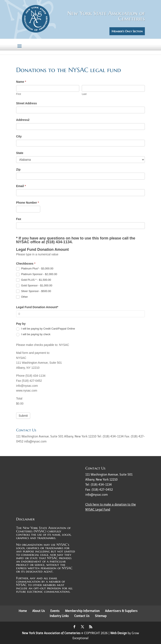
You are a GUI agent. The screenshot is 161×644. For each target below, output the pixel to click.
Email (21, 186)
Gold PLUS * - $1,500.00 (34, 280)
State (20, 153)
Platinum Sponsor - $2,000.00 (37, 274)
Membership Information (82, 611)
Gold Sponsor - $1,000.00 (34, 286)
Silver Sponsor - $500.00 (34, 291)
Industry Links (59, 616)
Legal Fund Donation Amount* (37, 307)
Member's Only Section (127, 31)
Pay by (21, 324)
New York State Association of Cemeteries (51, 633)
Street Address (27, 103)
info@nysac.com (97, 495)
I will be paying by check (33, 334)
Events (55, 611)
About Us (39, 611)
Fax (19, 219)
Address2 (23, 120)
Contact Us (82, 616)
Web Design (119, 633)
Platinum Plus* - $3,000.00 (35, 269)
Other (22, 297)
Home (23, 611)
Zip (18, 169)
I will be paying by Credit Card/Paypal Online (46, 329)
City (19, 136)
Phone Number (28, 203)
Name (21, 82)
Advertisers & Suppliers (121, 611)
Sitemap (101, 616)
